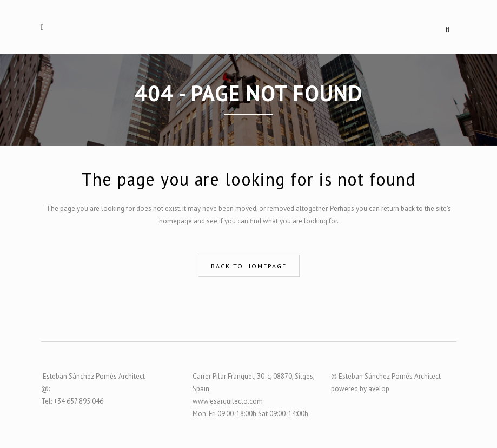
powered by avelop (360, 389)
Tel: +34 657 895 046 (72, 401)
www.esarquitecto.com (228, 401)
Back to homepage (249, 266)
